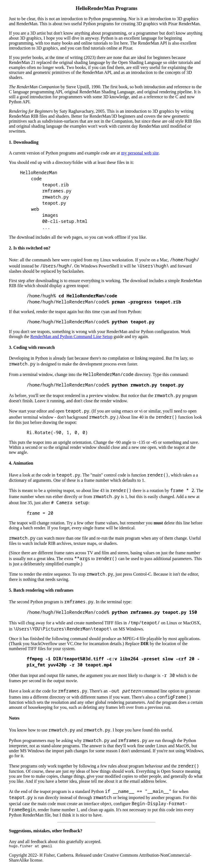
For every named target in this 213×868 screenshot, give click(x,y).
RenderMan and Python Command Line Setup (71, 337)
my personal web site (140, 153)
